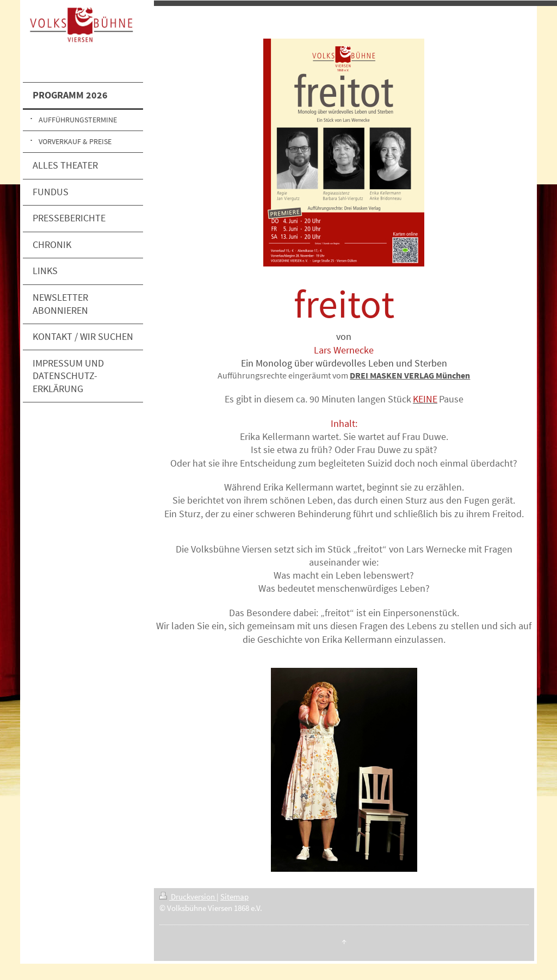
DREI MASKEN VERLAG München (410, 375)
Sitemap (234, 897)
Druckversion (188, 897)
